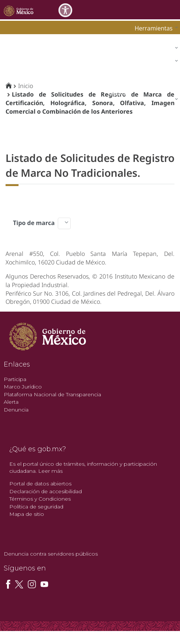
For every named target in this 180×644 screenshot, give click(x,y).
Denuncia (16, 410)
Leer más (50, 471)
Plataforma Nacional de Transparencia (52, 394)
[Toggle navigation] (173, 9)
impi (12, 62)
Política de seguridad (36, 507)
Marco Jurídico (23, 387)
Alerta (11, 402)
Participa (15, 379)
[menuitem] (154, 28)
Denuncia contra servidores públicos (51, 554)
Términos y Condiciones (40, 499)
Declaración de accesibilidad (46, 491)
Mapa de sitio (27, 514)
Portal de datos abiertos (40, 484)
